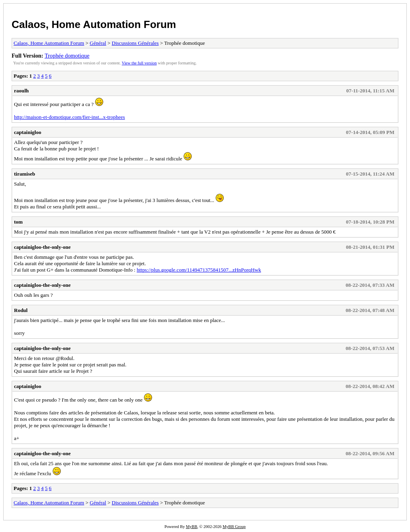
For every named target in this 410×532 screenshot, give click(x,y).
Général (98, 43)
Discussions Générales (135, 43)
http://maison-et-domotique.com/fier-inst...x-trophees (69, 117)
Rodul (21, 310)
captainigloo (28, 132)
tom (18, 222)
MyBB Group (234, 527)
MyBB (191, 527)
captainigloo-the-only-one (42, 247)
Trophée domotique (67, 56)
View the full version (139, 63)
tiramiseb (25, 174)
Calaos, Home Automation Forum (94, 24)
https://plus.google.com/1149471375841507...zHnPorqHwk (199, 270)
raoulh (21, 91)
